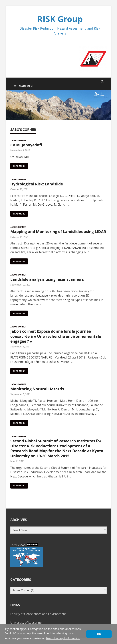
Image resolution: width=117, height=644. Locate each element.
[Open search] (102, 82)
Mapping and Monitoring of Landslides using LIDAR (58, 232)
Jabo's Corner (18, 140)
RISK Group (60, 19)
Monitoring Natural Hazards (37, 389)
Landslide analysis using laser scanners (47, 279)
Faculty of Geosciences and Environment (38, 614)
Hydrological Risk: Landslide (37, 184)
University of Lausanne (26, 623)
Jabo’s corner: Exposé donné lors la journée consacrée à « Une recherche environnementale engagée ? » (56, 336)
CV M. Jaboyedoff (26, 145)
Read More (18, 165)
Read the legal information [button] (63, 638)
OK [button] (99, 634)
